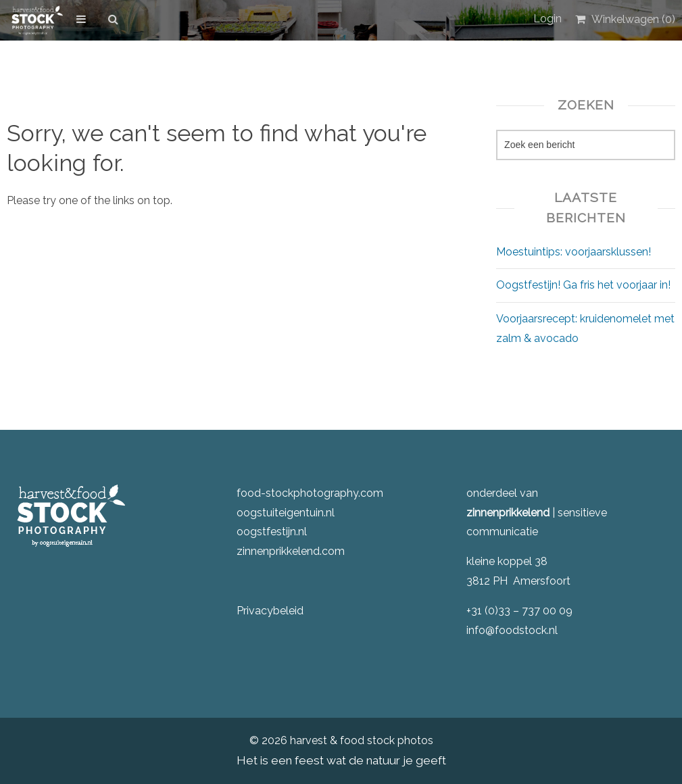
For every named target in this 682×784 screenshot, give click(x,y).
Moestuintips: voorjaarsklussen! (574, 252)
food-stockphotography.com (310, 493)
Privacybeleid (270, 611)
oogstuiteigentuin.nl (286, 513)
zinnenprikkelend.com (291, 551)
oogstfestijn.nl (272, 532)
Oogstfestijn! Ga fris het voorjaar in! (583, 285)
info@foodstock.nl (512, 630)
